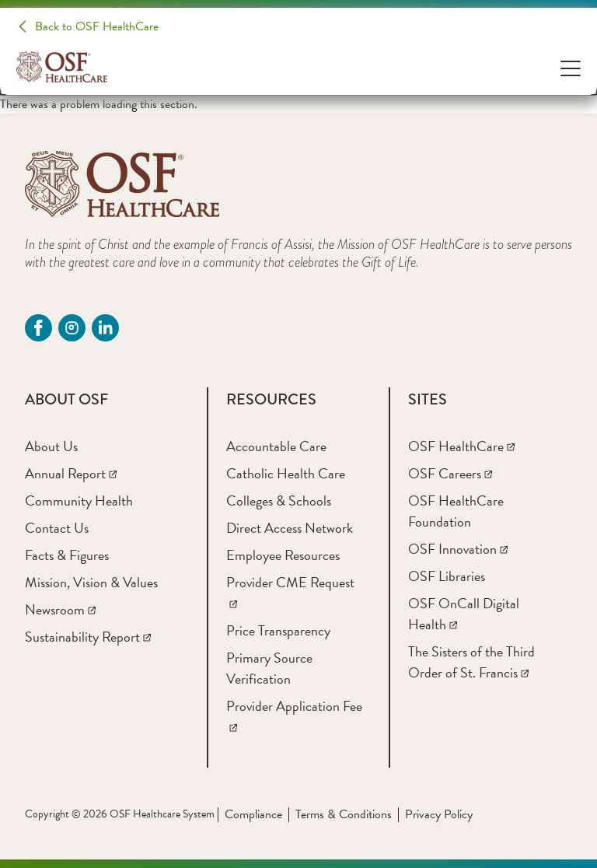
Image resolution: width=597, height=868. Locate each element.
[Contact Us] (57, 528)
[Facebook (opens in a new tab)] (38, 328)
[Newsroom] (60, 609)
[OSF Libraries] (447, 576)
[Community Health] (79, 500)
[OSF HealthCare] (461, 446)
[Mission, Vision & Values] (91, 582)
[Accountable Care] (276, 446)
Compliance (253, 814)
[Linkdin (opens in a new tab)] (105, 328)
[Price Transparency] (278, 630)
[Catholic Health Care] (286, 473)
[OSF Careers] (450, 473)
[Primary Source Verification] (269, 668)
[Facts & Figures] (67, 555)
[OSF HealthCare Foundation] (456, 511)
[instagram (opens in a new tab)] (72, 328)
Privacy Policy (439, 814)
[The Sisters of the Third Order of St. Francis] (471, 662)
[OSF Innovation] (458, 549)
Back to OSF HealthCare (97, 26)
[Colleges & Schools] (279, 500)
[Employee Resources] (283, 555)
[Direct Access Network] (290, 528)
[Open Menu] (571, 67)
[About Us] (51, 446)
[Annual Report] (71, 473)
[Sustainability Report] (88, 637)
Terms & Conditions (344, 814)
